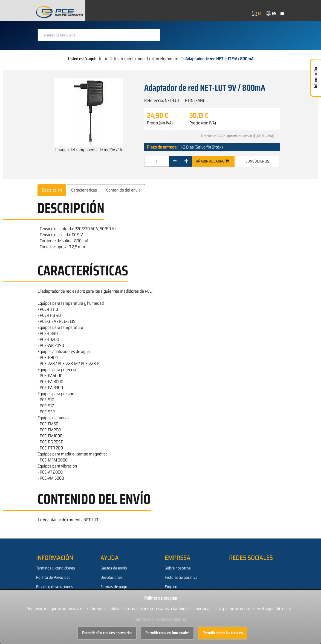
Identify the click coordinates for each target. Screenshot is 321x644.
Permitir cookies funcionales (167, 633)
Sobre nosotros (178, 568)
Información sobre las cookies (161, 619)
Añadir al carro (212, 161)
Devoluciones (112, 577)
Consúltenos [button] (257, 161)
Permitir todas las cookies (223, 633)
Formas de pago (114, 587)
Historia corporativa (181, 577)
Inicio (104, 59)
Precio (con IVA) (203, 123)
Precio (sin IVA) (160, 123)
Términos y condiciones (56, 568)
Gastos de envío (114, 568)
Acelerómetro (168, 59)
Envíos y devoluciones (55, 587)
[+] (186, 161)
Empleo (171, 587)
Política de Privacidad (53, 577)
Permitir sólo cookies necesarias (107, 633)
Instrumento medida (132, 59)
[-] (175, 161)
